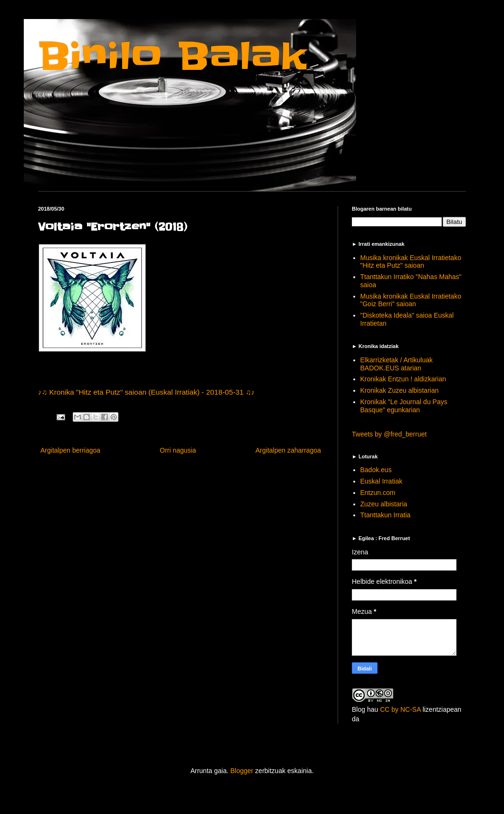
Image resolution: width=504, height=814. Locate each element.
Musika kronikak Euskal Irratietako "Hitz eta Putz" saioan (411, 262)
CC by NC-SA (400, 709)
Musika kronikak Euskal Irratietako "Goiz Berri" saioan (411, 300)
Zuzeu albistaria (384, 504)
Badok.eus (376, 470)
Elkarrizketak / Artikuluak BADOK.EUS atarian (397, 364)
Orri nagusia (178, 450)
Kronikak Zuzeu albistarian (400, 390)
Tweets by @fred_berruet (389, 434)
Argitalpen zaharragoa (288, 450)
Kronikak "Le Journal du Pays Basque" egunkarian (404, 406)
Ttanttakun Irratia (386, 515)
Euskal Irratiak (382, 481)
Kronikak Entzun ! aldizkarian (403, 379)
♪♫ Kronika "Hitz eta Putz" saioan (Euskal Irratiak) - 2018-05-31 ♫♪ (146, 392)
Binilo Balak (172, 56)
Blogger (242, 771)
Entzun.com (378, 493)
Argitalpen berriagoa (70, 450)
